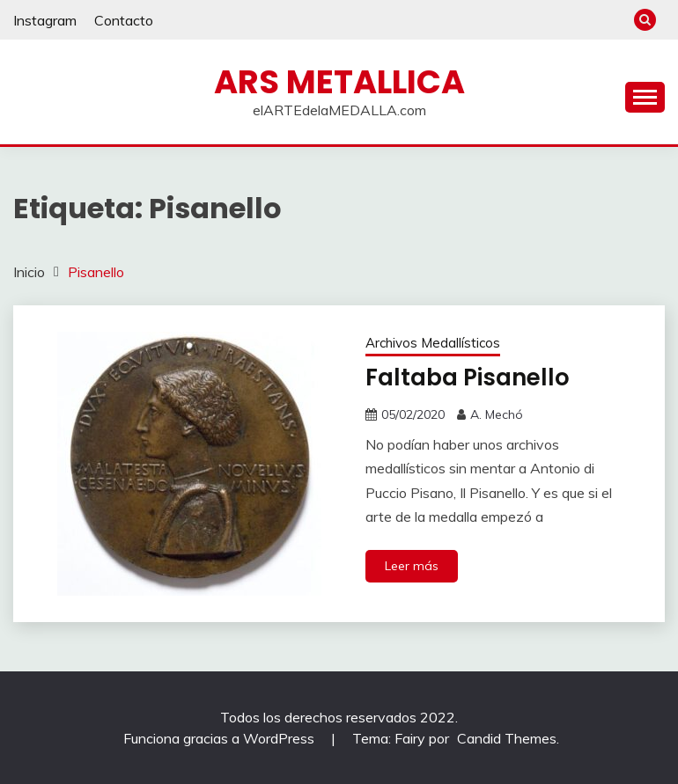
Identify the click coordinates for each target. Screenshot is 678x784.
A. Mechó (497, 414)
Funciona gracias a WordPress (221, 738)
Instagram (45, 20)
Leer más (412, 566)
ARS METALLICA (339, 82)
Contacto (124, 20)
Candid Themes (507, 738)
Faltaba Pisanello (468, 377)
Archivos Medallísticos (433, 343)
